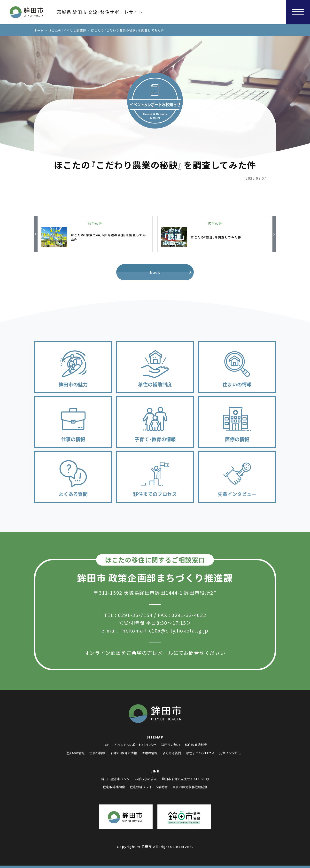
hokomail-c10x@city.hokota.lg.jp (165, 630)
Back (155, 272)
